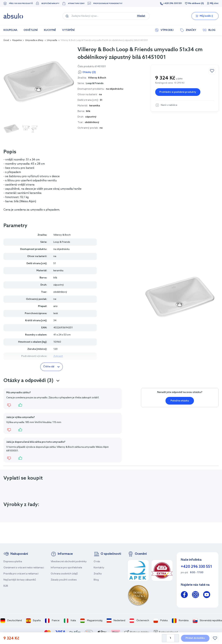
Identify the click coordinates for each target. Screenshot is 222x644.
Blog (96, 580)
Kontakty (99, 568)
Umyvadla (52, 40)
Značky (98, 574)
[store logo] (13, 16)
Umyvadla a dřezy (34, 40)
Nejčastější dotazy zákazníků (20, 580)
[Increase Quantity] (177, 638)
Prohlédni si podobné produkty (178, 92)
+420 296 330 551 (173, 3)
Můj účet (214, 3)
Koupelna (17, 40)
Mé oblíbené (194, 3)
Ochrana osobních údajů (64, 574)
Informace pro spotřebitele (66, 568)
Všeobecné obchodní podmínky (69, 562)
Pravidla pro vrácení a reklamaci (21, 574)
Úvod (6, 40)
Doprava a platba (13, 562)
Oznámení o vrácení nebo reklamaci (24, 568)
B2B (6, 586)
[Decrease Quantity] (164, 638)
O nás (97, 562)
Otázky (89, 72)
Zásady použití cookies (64, 580)
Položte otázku (180, 401)
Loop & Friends (95, 83)
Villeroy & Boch (62, 235)
